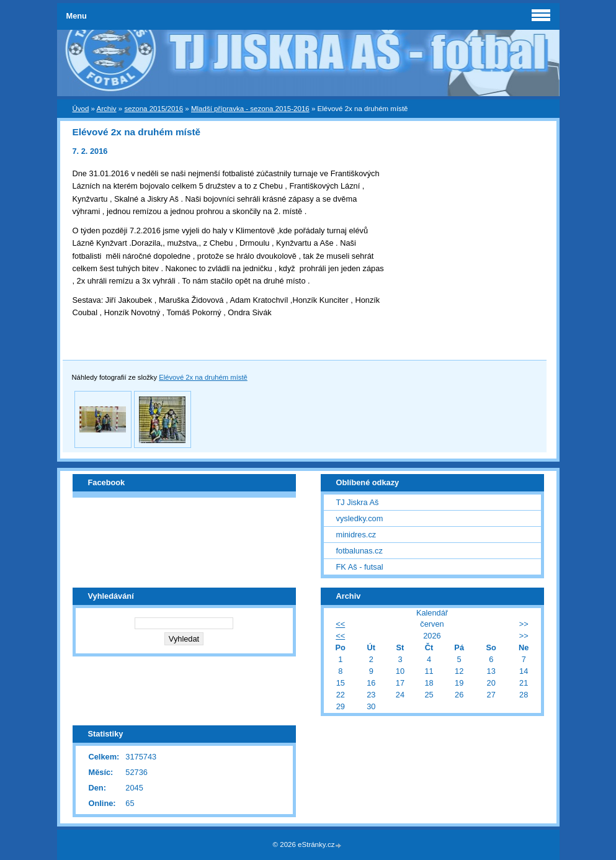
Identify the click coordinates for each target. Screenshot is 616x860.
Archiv (107, 109)
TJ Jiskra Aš (358, 502)
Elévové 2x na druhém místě (203, 377)
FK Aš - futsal (360, 567)
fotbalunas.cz (359, 551)
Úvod (81, 109)
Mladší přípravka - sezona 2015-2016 (250, 109)
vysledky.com (360, 518)
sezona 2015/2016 (154, 109)
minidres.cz (356, 535)
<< (340, 624)
